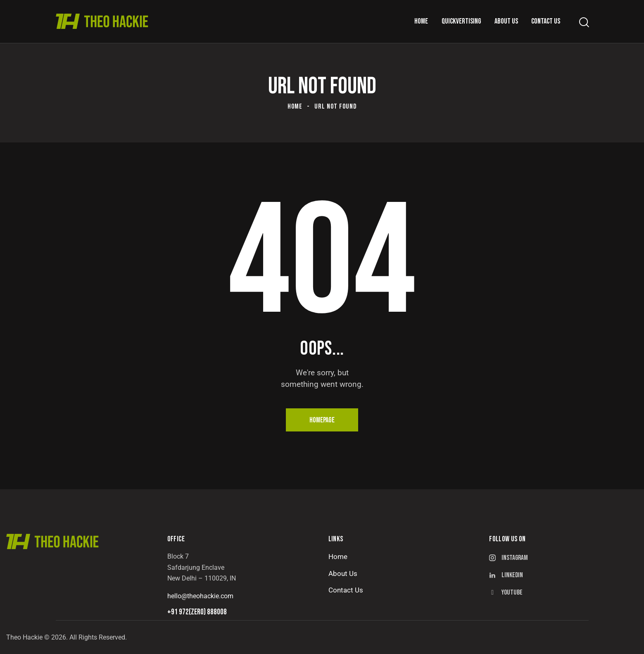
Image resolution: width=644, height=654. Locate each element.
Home (295, 107)
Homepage (322, 420)
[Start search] (583, 23)
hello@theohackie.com (200, 596)
